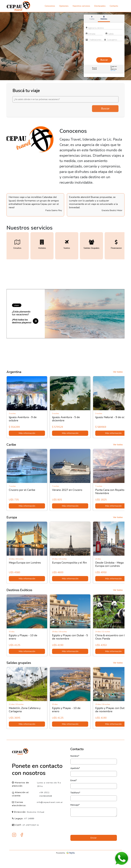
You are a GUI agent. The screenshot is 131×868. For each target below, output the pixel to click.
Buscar (105, 109)
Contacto (114, 6)
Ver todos (118, 372)
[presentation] (94, 826)
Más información (29, 433)
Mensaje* (75, 805)
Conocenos (50, 6)
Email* (74, 780)
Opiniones (64, 6)
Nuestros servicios (81, 6)
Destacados (100, 6)
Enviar (94, 838)
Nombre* (75, 756)
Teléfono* (75, 793)
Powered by (66, 853)
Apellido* (75, 768)
